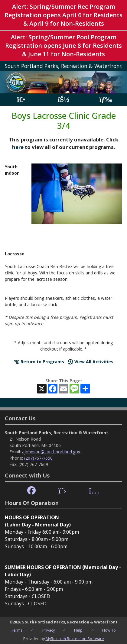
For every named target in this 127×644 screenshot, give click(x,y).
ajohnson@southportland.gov (51, 452)
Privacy (49, 630)
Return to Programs (39, 362)
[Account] (63, 100)
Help (78, 630)
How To (109, 630)
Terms (17, 630)
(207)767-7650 (38, 458)
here (18, 147)
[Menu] (106, 100)
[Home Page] (21, 100)
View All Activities (91, 362)
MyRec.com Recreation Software (75, 639)
